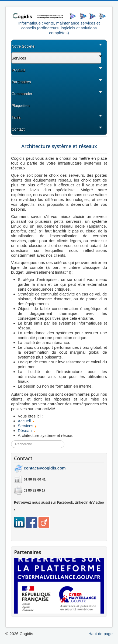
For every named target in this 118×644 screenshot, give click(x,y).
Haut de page (100, 634)
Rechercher (11, 441)
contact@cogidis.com (45, 468)
